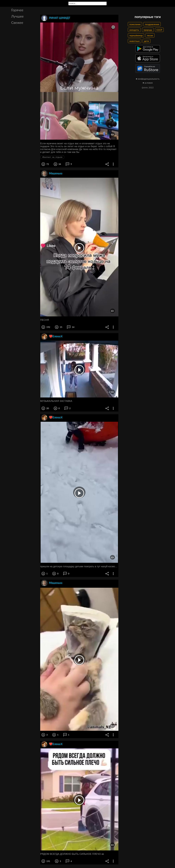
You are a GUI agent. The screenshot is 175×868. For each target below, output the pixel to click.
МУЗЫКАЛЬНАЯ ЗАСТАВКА (56, 401)
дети (146, 41)
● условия (148, 83)
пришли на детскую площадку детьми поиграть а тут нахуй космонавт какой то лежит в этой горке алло (79, 566)
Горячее (17, 10)
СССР (159, 30)
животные (135, 41)
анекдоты (134, 30)
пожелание (135, 24)
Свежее (17, 22)
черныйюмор (136, 35)
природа (148, 30)
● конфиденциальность (148, 79)
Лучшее (17, 16)
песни (150, 35)
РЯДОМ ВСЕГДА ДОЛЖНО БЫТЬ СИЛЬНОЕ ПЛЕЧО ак (72, 854)
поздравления (152, 24)
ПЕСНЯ (45, 320)
